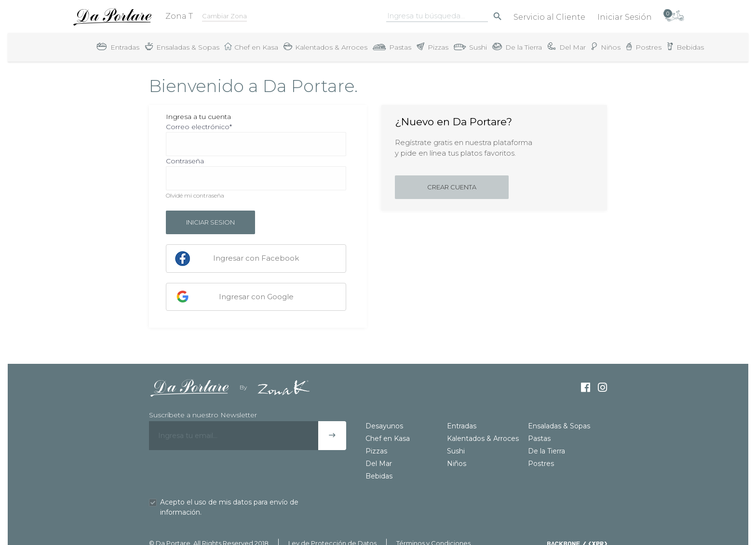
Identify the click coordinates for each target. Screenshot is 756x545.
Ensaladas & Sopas (559, 426)
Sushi (456, 451)
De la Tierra (547, 451)
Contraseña (185, 161)
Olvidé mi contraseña (195, 195)
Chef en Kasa (388, 439)
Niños (457, 464)
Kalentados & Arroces (483, 439)
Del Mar (379, 464)
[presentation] (222, 474)
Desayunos (384, 426)
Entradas (462, 426)
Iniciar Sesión (625, 17)
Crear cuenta (452, 187)
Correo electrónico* (199, 127)
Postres (541, 464)
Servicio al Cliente (549, 17)
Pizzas (376, 451)
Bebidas (379, 476)
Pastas (539, 439)
